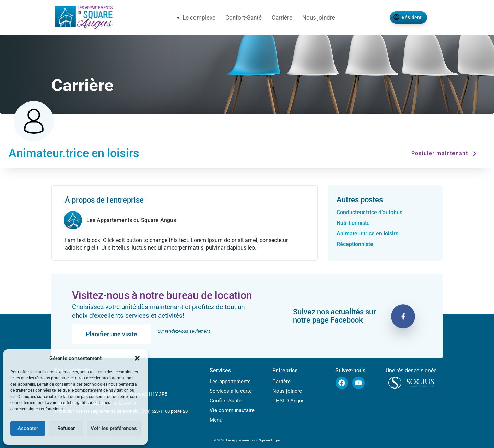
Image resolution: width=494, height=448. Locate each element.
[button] (137, 358)
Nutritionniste (354, 223)
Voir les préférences (114, 428)
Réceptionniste (355, 244)
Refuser (66, 428)
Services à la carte (231, 391)
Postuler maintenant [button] (445, 153)
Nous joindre (319, 17)
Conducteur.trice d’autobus (369, 212)
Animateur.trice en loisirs (367, 234)
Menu (216, 420)
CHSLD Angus (289, 401)
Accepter (28, 428)
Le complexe (196, 17)
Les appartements (230, 382)
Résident (408, 17)
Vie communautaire (232, 410)
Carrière (282, 17)
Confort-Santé (244, 17)
